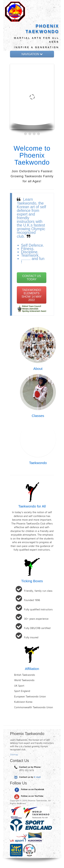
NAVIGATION (32, 54)
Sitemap (14, 754)
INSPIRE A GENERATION (36, 47)
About (38, 369)
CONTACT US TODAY (31, 278)
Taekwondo (38, 463)
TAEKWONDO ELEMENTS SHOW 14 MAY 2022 (31, 295)
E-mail (37, 777)
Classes (38, 416)
